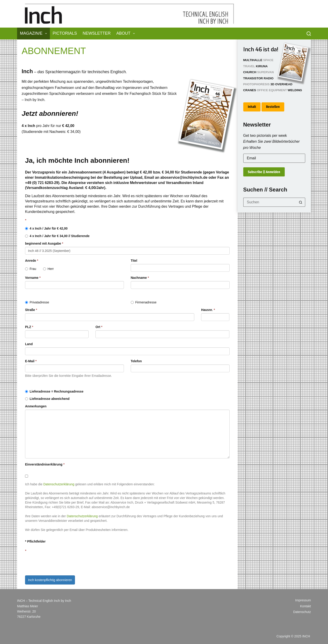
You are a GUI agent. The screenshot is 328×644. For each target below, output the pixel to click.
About (127, 34)
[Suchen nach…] (270, 202)
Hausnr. (208, 310)
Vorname (33, 278)
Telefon (136, 361)
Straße (31, 310)
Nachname (140, 278)
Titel (134, 261)
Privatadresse (37, 302)
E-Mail (31, 361)
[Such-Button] (301, 202)
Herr (48, 269)
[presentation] (60, 563)
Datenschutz (302, 612)
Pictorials (65, 33)
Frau (31, 269)
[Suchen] (309, 34)
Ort (99, 327)
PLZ (29, 327)
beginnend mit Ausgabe (44, 243)
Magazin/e (35, 34)
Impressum (303, 600)
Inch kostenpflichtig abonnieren (50, 580)
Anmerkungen (36, 406)
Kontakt (306, 606)
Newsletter (97, 33)
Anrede (32, 261)
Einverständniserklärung (45, 464)
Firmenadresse (144, 302)
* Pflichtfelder (35, 541)
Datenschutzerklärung (59, 484)
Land (29, 344)
